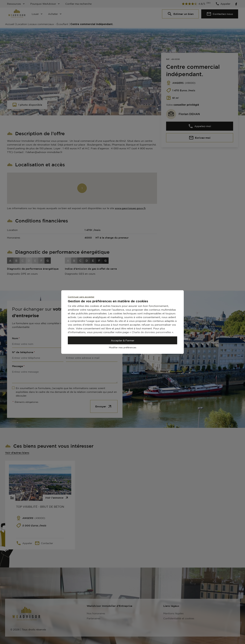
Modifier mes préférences (123, 347)
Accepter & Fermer (123, 340)
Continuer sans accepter (81, 297)
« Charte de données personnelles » (151, 332)
